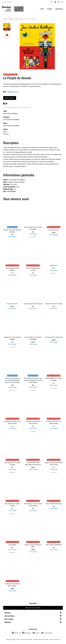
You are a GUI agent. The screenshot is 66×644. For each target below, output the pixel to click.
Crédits (18, 639)
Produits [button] (49, 9)
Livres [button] (42, 9)
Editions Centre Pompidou (10, 113)
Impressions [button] (59, 9)
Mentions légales (11, 639)
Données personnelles (26, 639)
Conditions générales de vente (41, 639)
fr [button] (62, 2)
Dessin (5, 132)
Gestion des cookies (54, 639)
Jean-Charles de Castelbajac (11, 119)
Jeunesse (6, 134)
